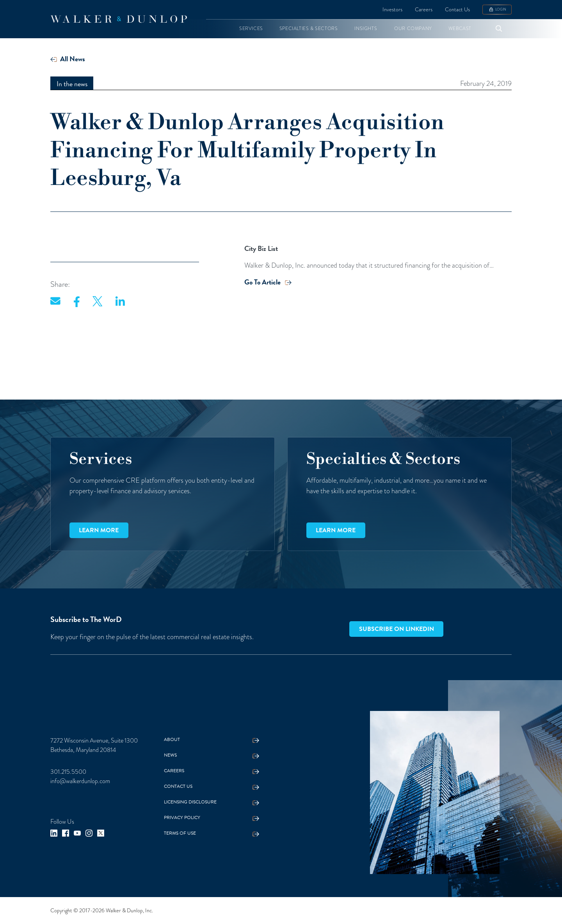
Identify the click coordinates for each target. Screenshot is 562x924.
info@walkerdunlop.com (80, 781)
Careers (424, 10)
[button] (251, 29)
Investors (392, 10)
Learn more (99, 530)
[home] (119, 19)
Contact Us (457, 10)
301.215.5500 (68, 772)
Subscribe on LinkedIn (397, 629)
